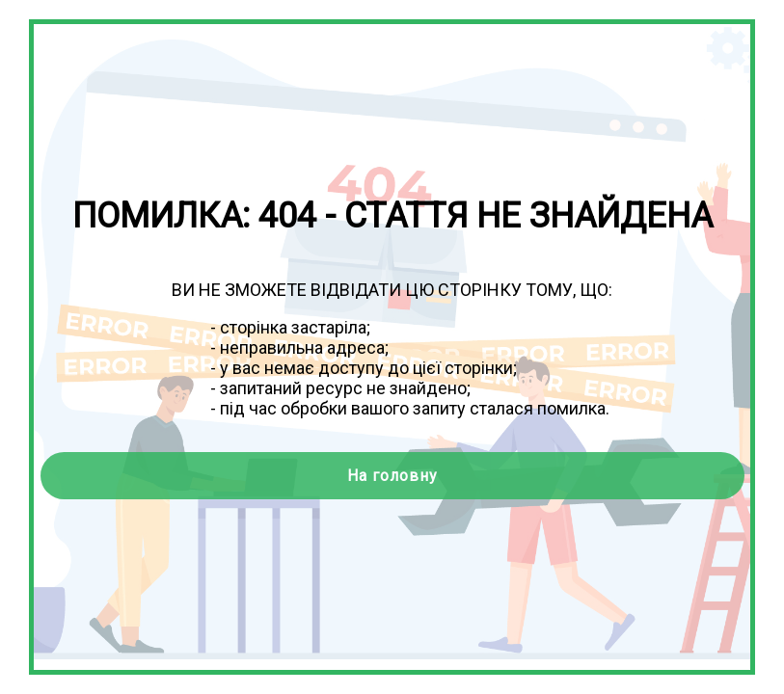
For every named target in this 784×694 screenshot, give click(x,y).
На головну (392, 476)
